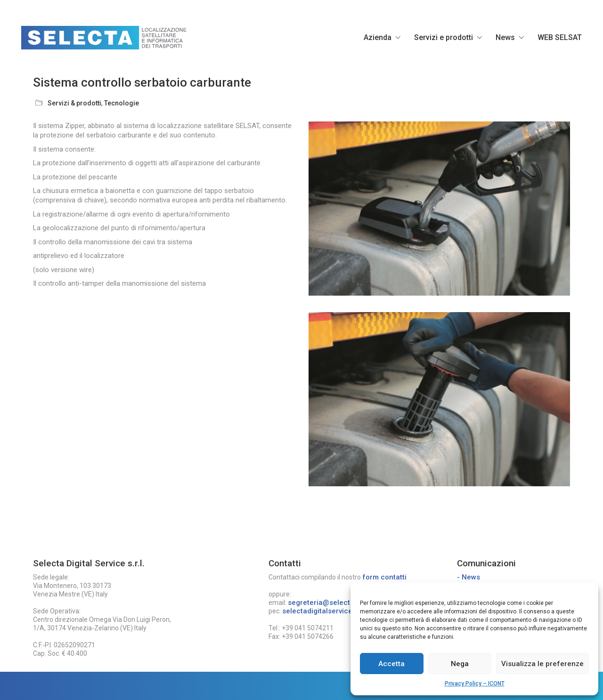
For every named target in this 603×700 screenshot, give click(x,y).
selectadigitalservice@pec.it (330, 611)
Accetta (391, 664)
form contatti (384, 577)
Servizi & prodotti (74, 103)
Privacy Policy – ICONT (475, 684)
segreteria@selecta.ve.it (329, 603)
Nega (460, 664)
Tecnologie (122, 103)
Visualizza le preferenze (542, 664)
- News (469, 577)
